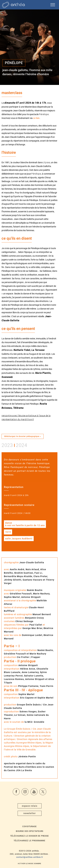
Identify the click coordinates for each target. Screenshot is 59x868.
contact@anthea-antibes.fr (30, 857)
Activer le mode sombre (29, 864)
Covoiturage (29, 826)
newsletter (30, 813)
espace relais (30, 806)
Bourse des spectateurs (30, 831)
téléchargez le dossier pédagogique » (23, 436)
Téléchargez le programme (29, 841)
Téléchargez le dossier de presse (29, 836)
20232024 (14, 445)
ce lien (36, 118)
